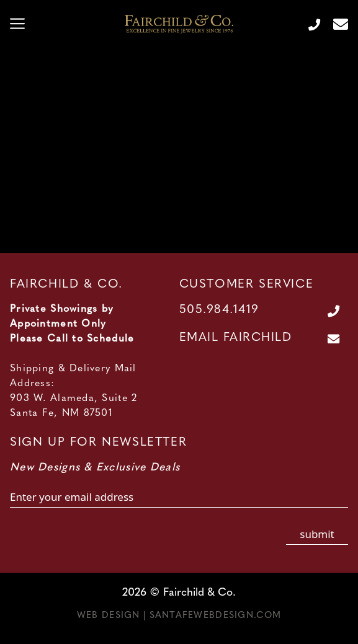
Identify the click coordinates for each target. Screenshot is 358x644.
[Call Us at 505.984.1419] (309, 24)
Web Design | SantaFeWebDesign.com (179, 616)
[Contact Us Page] (336, 24)
